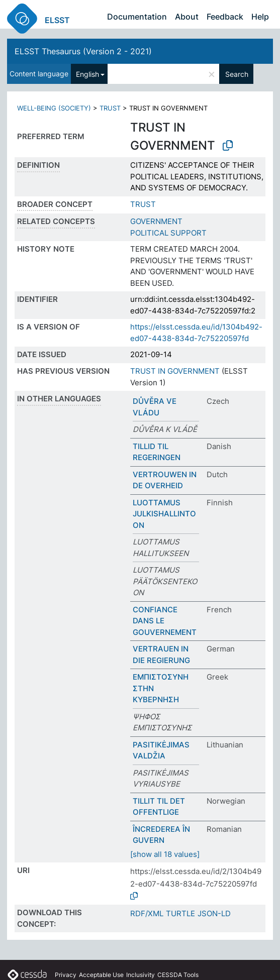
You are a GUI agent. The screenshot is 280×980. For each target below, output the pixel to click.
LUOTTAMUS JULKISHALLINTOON (164, 514)
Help (260, 17)
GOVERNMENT (156, 221)
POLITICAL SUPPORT (168, 233)
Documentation (137, 17)
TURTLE (180, 913)
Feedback (225, 17)
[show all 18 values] (165, 854)
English (87, 74)
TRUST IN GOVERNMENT (175, 371)
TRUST (110, 108)
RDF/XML (147, 913)
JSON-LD (214, 913)
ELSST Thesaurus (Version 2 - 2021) (83, 51)
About (187, 17)
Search (237, 74)
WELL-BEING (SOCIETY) (54, 108)
